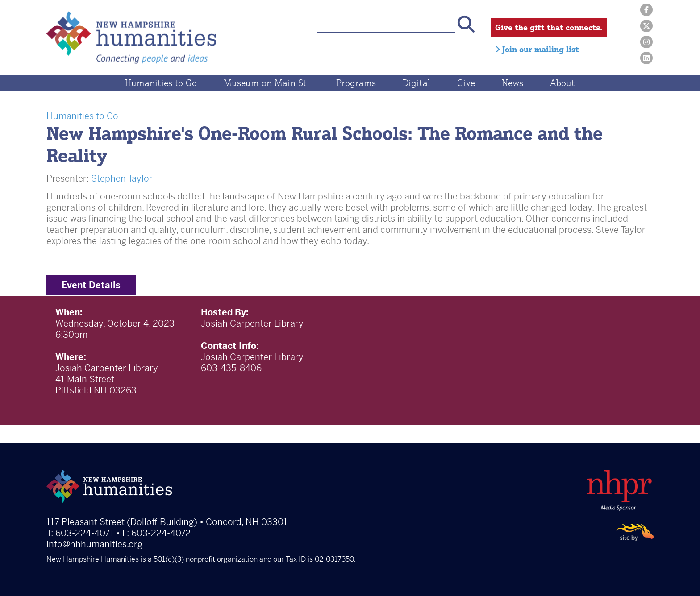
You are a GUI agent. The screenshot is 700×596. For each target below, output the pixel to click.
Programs (356, 83)
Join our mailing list (537, 49)
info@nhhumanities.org (94, 544)
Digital (417, 83)
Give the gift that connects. (549, 27)
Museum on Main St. (267, 83)
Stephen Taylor (122, 179)
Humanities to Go (161, 83)
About (562, 83)
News (512, 83)
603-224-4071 (85, 533)
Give (466, 83)
